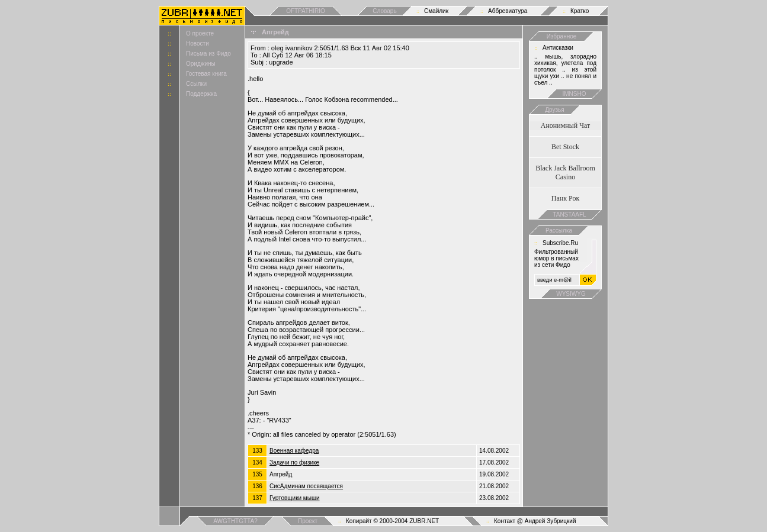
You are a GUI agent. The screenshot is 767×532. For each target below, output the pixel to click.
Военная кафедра (294, 451)
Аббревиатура (508, 11)
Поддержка (201, 94)
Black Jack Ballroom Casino (565, 173)
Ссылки (196, 84)
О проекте (200, 33)
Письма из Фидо (208, 54)
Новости (198, 43)
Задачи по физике (294, 462)
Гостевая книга (206, 74)
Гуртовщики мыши (295, 498)
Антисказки (558, 48)
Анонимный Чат (566, 125)
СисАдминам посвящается (306, 486)
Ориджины (201, 64)
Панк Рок (565, 198)
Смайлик (436, 11)
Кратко (580, 11)
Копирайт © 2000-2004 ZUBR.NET (392, 521)
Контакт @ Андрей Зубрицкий (535, 521)
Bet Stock (565, 147)
